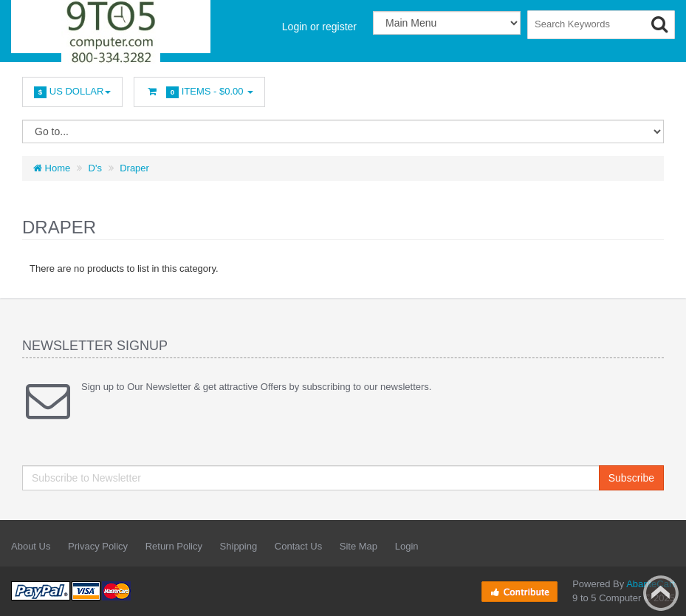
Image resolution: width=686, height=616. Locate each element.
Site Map (359, 546)
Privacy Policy (98, 546)
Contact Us (298, 546)
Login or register (319, 27)
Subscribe (631, 478)
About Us (31, 546)
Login (407, 546)
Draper (134, 168)
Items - (199, 92)
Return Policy (174, 546)
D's (95, 168)
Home (52, 168)
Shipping (239, 546)
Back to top (661, 593)
